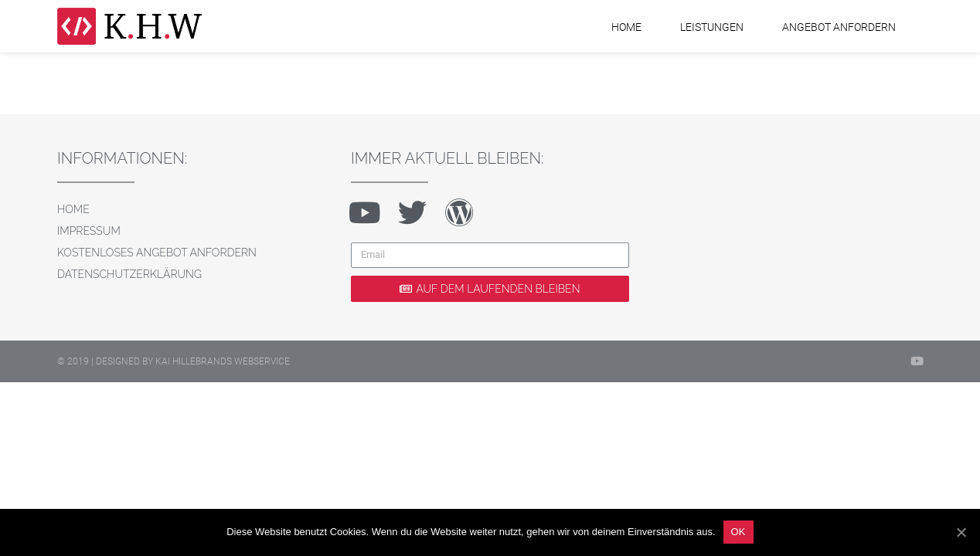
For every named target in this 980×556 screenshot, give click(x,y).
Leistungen (712, 27)
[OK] (961, 532)
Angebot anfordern (839, 27)
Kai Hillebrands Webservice (223, 361)
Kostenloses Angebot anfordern (157, 253)
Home (626, 27)
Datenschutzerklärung (129, 274)
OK (738, 532)
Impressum (89, 231)
